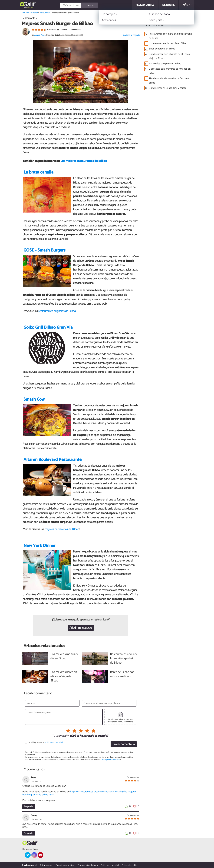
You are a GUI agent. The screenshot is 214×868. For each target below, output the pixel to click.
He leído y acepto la (45, 742)
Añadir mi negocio (81, 628)
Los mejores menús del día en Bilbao (168, 44)
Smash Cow (34, 399)
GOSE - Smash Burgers (44, 250)
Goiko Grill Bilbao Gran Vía (48, 328)
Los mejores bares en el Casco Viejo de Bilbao (64, 676)
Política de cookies (130, 865)
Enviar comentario (124, 744)
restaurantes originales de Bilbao (57, 311)
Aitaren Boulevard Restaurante (53, 460)
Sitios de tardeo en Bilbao (162, 49)
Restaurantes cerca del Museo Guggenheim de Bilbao (124, 659)
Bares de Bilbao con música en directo (122, 674)
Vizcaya (30, 8)
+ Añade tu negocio (131, 35)
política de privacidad (54, 742)
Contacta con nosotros (65, 865)
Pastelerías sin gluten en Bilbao (165, 64)
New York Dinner (40, 546)
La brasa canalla (38, 172)
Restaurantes (45, 13)
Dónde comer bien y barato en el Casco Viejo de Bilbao (169, 56)
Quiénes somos (46, 865)
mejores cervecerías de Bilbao (62, 529)
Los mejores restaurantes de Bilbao (84, 161)
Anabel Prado (40, 35)
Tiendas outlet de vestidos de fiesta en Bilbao (169, 81)
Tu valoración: (60, 736)
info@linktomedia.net (111, 760)
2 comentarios (75, 30)
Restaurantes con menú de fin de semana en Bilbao (170, 36)
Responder (29, 807)
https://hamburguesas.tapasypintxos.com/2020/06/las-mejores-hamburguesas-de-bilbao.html (80, 793)
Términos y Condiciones (88, 865)
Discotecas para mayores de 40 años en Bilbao (170, 71)
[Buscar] (93, 5)
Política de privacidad (110, 865)
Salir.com (26, 13)
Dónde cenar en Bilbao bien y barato (168, 88)
